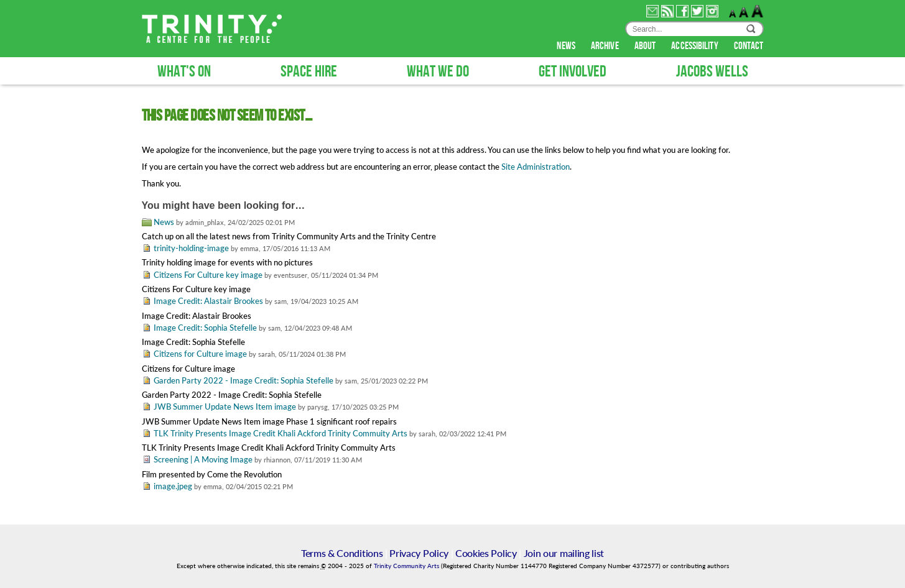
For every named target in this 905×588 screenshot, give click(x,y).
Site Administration (536, 167)
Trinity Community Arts (407, 566)
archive (606, 46)
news (567, 46)
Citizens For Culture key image (208, 275)
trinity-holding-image (191, 248)
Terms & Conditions (342, 553)
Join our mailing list (564, 553)
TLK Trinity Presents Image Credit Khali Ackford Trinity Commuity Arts (281, 433)
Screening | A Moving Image (203, 459)
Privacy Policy (419, 553)
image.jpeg (173, 486)
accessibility (695, 46)
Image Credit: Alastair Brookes (208, 301)
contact (749, 46)
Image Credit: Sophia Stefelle (205, 328)
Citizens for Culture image (200, 354)
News (164, 222)
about (646, 46)
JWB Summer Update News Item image (225, 407)
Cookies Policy (486, 553)
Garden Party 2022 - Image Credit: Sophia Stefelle (244, 380)
